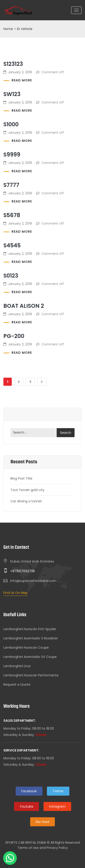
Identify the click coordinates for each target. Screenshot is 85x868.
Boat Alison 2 (24, 306)
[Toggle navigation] (76, 10)
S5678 (12, 215)
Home (8, 29)
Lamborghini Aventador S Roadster (31, 638)
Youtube (27, 806)
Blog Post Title (21, 478)
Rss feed (42, 822)
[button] (10, 858)
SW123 (12, 94)
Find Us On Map (16, 593)
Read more (22, 80)
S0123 (11, 276)
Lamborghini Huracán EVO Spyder (30, 629)
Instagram (57, 806)
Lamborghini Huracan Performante (31, 675)
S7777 (11, 185)
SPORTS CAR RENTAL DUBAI (26, 843)
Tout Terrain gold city (27, 490)
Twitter (58, 791)
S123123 (13, 64)
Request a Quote (17, 684)
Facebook (29, 791)
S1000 (11, 124)
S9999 (12, 155)
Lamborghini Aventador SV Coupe (30, 657)
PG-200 (14, 336)
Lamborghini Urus (17, 666)
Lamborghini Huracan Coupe (26, 648)
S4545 (12, 245)
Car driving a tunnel (26, 501)
